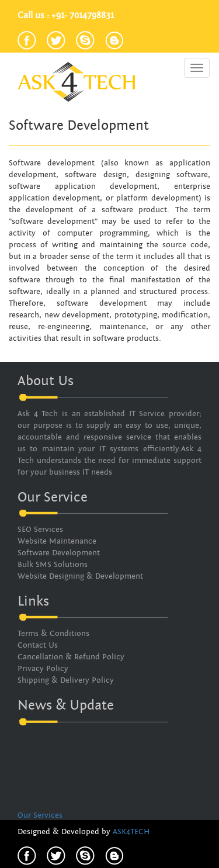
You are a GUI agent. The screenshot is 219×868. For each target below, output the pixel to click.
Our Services (40, 816)
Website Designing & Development (80, 576)
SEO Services (40, 530)
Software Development (59, 553)
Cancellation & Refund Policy (71, 657)
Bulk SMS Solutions (53, 565)
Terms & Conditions (53, 634)
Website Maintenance (57, 541)
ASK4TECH (131, 832)
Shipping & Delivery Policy (66, 680)
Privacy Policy (43, 669)
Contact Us (38, 645)
